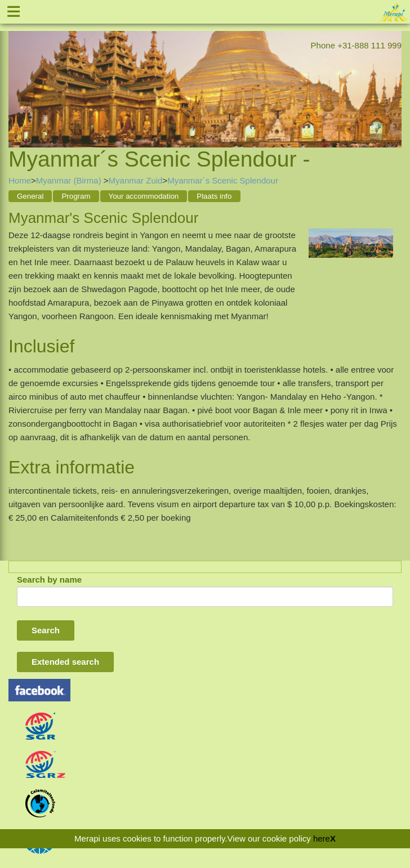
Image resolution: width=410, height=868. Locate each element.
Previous (17, 75)
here (322, 838)
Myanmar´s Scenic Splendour (223, 180)
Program (76, 196)
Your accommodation (144, 196)
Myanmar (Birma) (70, 180)
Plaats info (214, 196)
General (30, 196)
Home (20, 180)
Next (393, 75)
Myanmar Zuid (136, 180)
